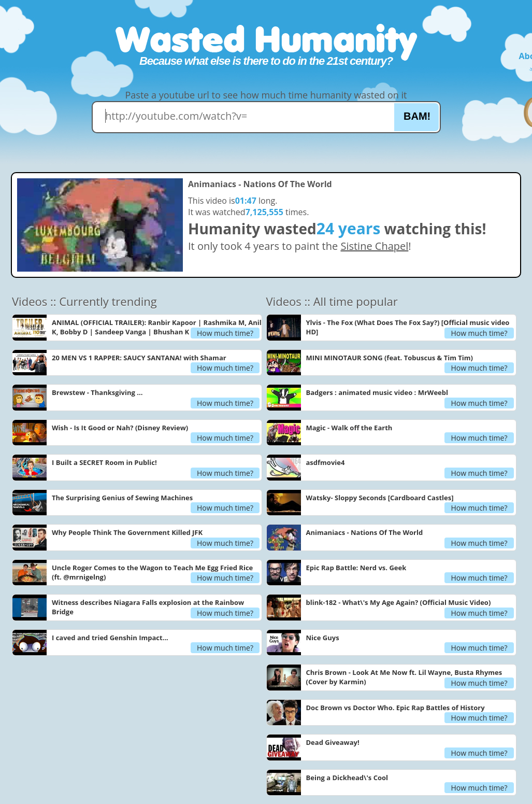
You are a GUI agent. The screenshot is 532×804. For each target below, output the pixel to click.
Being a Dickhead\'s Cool (347, 778)
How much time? (225, 333)
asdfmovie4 (326, 462)
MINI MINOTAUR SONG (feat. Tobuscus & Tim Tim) (390, 358)
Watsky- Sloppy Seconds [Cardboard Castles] (380, 498)
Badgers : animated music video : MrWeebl (377, 392)
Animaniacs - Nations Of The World (365, 532)
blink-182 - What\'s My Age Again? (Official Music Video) (399, 602)
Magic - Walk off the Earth (349, 428)
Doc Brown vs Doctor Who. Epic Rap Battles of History (396, 708)
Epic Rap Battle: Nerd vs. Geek (356, 568)
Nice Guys (323, 638)
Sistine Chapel (374, 246)
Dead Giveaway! (333, 742)
